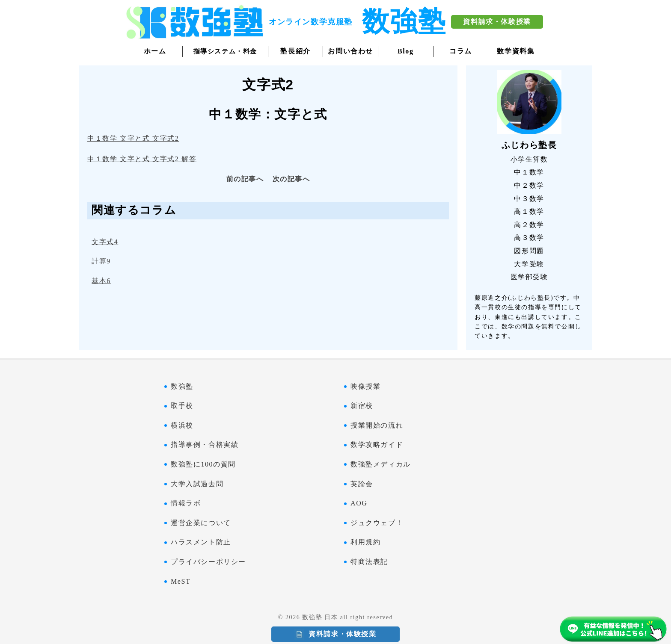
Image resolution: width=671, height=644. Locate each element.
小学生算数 (529, 159)
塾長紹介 (295, 51)
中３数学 (529, 199)
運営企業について (201, 523)
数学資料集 (516, 51)
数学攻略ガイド (377, 445)
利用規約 (365, 542)
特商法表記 (369, 562)
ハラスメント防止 (201, 542)
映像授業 (365, 386)
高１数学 (529, 211)
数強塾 (182, 386)
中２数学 (529, 185)
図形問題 (529, 251)
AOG (359, 503)
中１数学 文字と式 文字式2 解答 (142, 159)
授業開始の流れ (377, 425)
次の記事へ (291, 179)
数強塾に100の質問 (203, 464)
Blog (406, 51)
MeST (181, 581)
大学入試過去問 (197, 484)
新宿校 (362, 406)
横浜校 (182, 425)
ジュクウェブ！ (377, 523)
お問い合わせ (350, 51)
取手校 (182, 406)
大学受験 (529, 264)
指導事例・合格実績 (205, 445)
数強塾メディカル (381, 464)
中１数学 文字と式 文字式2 (133, 138)
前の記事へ (245, 179)
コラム (461, 51)
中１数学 (529, 172)
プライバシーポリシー (208, 562)
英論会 (362, 484)
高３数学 (529, 238)
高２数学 (529, 225)
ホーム (155, 51)
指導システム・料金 (225, 51)
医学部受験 (529, 277)
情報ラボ (186, 503)
